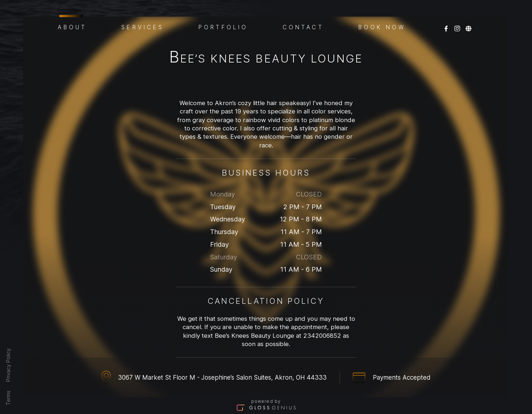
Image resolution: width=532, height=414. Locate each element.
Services (143, 27)
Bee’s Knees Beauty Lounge (266, 58)
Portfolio (223, 27)
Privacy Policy (8, 365)
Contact (303, 27)
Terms (8, 398)
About (72, 26)
